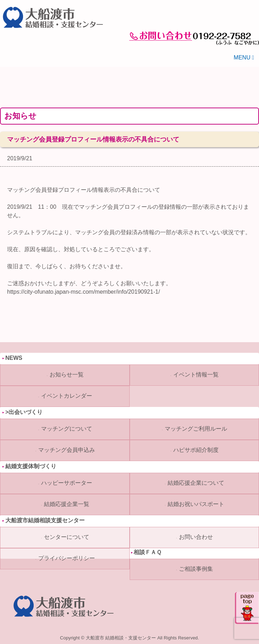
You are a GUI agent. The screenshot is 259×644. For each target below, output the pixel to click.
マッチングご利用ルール (196, 429)
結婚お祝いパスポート (196, 504)
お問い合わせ (196, 537)
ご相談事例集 (196, 569)
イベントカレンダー (67, 396)
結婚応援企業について (196, 483)
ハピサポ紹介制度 (196, 450)
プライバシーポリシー (67, 558)
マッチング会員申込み (67, 450)
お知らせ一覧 (67, 375)
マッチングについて (67, 429)
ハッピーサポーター (67, 483)
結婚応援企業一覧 (67, 504)
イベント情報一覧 (196, 375)
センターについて (67, 537)
